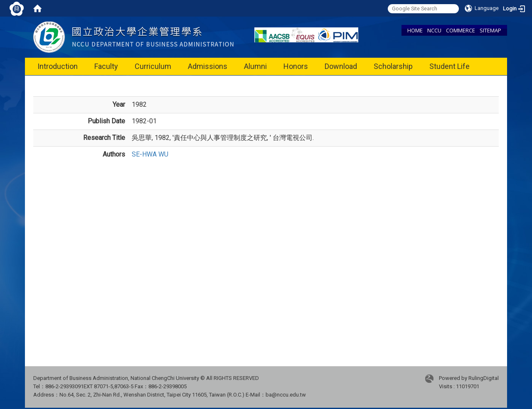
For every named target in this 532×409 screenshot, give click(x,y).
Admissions (208, 66)
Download (341, 66)
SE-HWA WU (150, 154)
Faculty (106, 66)
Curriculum (153, 66)
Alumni (255, 66)
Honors (296, 66)
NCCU (434, 30)
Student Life (449, 66)
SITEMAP (490, 30)
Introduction (58, 66)
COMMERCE (461, 30)
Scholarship (393, 66)
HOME (415, 30)
